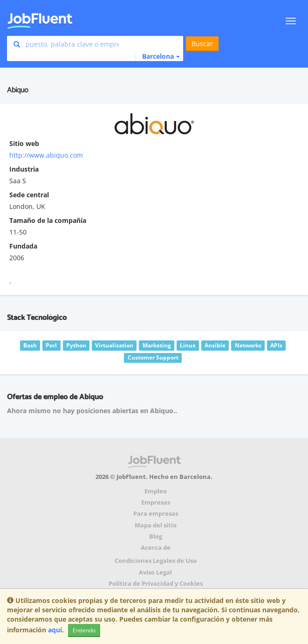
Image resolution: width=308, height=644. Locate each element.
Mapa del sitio (156, 525)
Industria (24, 169)
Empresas (156, 502)
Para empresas (156, 514)
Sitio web (24, 143)
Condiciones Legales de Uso (156, 561)
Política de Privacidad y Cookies (156, 584)
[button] (157, 56)
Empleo (156, 491)
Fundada (23, 246)
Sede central (29, 195)
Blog (156, 537)
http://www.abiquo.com (46, 155)
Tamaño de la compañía (48, 220)
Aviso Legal (155, 572)
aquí (55, 630)
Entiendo (84, 630)
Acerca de (156, 548)
